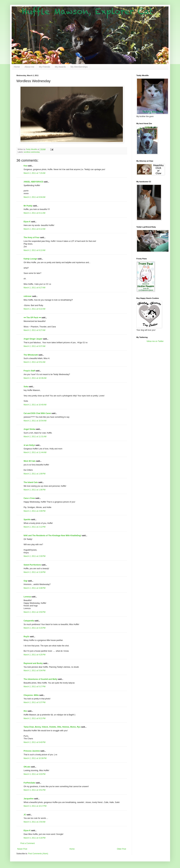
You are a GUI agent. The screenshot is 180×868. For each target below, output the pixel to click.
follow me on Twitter (155, 341)
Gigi (26, 581)
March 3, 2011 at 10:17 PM (35, 806)
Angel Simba (30, 429)
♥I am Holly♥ (29, 445)
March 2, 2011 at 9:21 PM (35, 718)
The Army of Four (32, 237)
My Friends (45, 67)
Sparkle (27, 520)
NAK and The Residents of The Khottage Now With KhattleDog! (52, 536)
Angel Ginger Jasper (33, 339)
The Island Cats (31, 482)
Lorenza (27, 597)
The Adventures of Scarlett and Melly (40, 679)
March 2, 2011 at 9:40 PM (35, 742)
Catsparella (29, 621)
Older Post (122, 849)
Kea (25, 166)
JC (25, 815)
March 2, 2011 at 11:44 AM (35, 452)
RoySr (26, 637)
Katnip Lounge (30, 259)
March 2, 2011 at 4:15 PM (35, 628)
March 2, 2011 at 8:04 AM (35, 197)
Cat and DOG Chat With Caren (37, 413)
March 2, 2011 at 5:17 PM (35, 687)
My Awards (60, 67)
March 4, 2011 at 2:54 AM (35, 822)
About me (29, 67)
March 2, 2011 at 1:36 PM (35, 490)
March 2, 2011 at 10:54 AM (35, 421)
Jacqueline (29, 799)
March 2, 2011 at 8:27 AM (35, 288)
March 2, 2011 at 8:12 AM (35, 229)
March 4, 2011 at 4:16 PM (35, 838)
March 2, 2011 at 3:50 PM (35, 612)
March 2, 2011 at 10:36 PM (35, 758)
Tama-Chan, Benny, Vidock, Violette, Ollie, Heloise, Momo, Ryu (52, 727)
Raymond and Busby (33, 663)
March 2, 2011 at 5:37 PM (35, 702)
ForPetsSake (30, 783)
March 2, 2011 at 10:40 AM (35, 405)
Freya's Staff (29, 371)
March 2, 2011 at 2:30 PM (35, 556)
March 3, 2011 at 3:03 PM (35, 774)
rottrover (28, 296)
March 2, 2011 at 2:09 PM (35, 511)
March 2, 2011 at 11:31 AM (35, 437)
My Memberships (79, 67)
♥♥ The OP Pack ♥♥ (32, 318)
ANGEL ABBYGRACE (33, 182)
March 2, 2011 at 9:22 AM (35, 309)
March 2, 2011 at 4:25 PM (35, 655)
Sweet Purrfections (32, 565)
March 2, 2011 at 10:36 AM (35, 378)
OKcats (27, 767)
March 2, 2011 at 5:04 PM (35, 671)
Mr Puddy (28, 206)
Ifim (25, 711)
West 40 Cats (30, 461)
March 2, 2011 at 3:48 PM (35, 588)
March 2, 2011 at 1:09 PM (35, 474)
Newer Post (22, 849)
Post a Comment (28, 843)
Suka (26, 387)
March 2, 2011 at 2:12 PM (35, 527)
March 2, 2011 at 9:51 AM (35, 362)
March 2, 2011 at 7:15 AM (35, 173)
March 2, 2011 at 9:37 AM (35, 346)
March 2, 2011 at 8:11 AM (35, 213)
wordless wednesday (32, 152)
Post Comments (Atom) (38, 854)
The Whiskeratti (31, 355)
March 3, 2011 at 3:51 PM (35, 790)
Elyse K (27, 222)
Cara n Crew (29, 498)
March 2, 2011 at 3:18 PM (35, 572)
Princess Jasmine (32, 751)
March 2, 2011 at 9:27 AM (35, 330)
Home (17, 67)
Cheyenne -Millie (31, 695)
